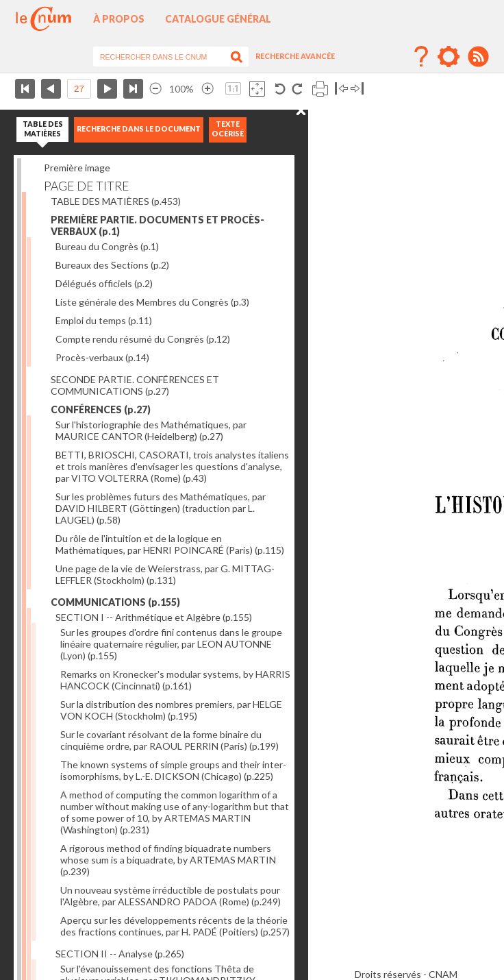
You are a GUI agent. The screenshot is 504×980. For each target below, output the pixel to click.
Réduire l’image (155, 89)
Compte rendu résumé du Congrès (143, 339)
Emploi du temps (104, 320)
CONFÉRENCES (101, 409)
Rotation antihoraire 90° (280, 89)
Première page (25, 89)
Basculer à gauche (341, 89)
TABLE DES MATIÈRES (116, 201)
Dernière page (133, 89)
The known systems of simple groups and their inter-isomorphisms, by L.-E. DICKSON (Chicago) (173, 770)
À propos (119, 19)
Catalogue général (218, 19)
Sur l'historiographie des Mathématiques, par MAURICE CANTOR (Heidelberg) (151, 430)
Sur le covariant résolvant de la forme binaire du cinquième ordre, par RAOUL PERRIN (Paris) (169, 740)
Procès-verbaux (102, 357)
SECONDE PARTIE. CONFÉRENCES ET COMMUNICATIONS (135, 385)
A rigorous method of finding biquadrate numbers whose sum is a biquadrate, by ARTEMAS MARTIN (168, 860)
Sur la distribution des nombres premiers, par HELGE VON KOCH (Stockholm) (171, 710)
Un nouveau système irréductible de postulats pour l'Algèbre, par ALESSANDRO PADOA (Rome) (171, 896)
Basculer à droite (357, 89)
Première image (77, 168)
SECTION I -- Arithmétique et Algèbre (154, 617)
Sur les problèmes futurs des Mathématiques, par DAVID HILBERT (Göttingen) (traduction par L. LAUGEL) (161, 508)
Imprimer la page (320, 89)
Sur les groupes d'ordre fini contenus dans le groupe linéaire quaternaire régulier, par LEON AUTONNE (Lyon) (171, 644)
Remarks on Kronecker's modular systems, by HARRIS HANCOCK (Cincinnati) (175, 680)
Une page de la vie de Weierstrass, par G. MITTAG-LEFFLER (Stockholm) (165, 574)
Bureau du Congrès (107, 246)
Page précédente (51, 89)
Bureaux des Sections (112, 265)
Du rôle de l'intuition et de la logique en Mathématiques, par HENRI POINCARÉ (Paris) (170, 544)
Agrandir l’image (207, 89)
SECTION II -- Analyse (120, 954)
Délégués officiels (104, 283)
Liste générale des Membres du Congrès (152, 302)
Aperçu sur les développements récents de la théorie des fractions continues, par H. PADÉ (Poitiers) (175, 926)
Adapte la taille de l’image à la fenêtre (257, 89)
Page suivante (107, 89)
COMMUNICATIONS (115, 602)
